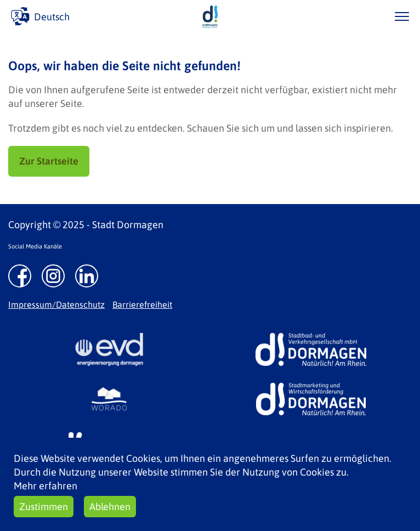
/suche (370, 16)
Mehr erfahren (46, 486)
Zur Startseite (49, 161)
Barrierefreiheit (142, 304)
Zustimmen (44, 507)
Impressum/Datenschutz (56, 304)
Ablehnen (110, 507)
